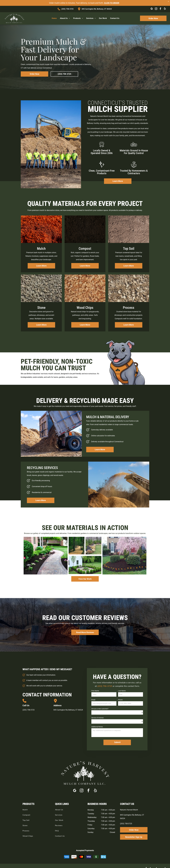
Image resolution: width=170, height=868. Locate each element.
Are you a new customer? (100, 709)
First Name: (95, 691)
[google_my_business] (152, 9)
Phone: (120, 700)
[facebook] (160, 9)
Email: (93, 700)
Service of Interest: (98, 718)
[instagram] (156, 9)
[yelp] (165, 9)
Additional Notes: (97, 727)
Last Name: (122, 691)
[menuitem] (54, 18)
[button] (23, 627)
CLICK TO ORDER (112, 3)
